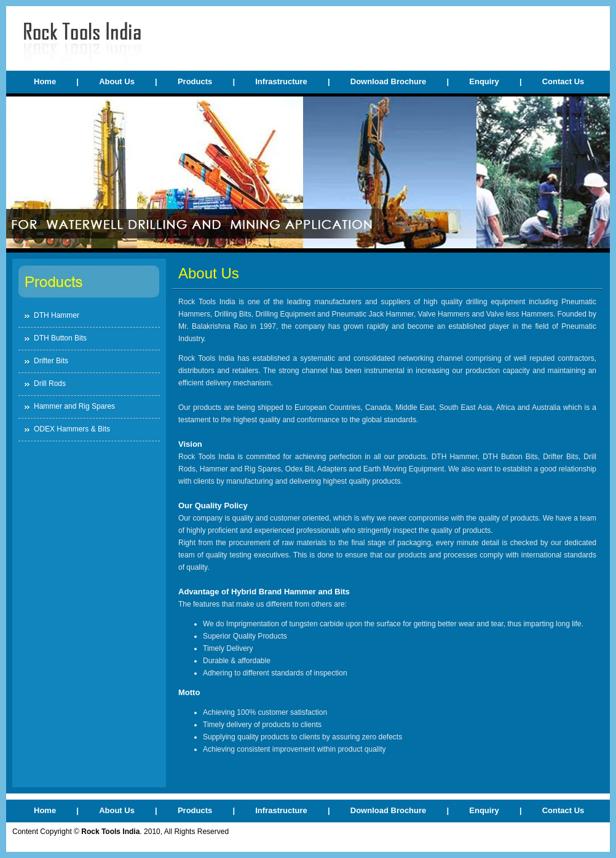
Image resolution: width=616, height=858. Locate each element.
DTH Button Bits (60, 338)
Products (195, 81)
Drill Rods (50, 384)
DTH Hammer (57, 315)
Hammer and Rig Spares (74, 406)
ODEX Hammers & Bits (72, 429)
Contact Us (563, 81)
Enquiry (484, 81)
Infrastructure (281, 81)
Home (45, 81)
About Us (117, 81)
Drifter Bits (51, 361)
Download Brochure (389, 81)
